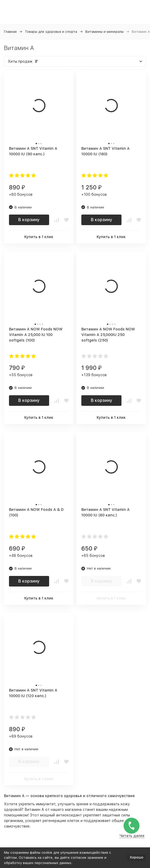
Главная (10, 32)
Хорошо (137, 857)
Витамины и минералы (104, 32)
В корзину (29, 220)
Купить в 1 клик (39, 237)
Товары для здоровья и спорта (51, 32)
